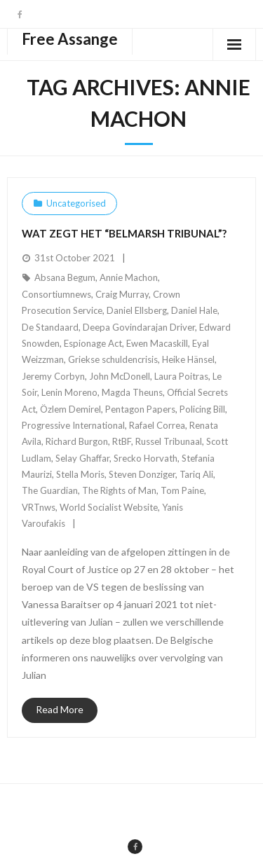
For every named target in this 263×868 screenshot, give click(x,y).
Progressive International (73, 425)
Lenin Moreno (69, 392)
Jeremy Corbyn (53, 376)
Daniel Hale (194, 310)
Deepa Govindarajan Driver (139, 327)
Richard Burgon (77, 441)
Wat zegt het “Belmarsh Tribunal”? (124, 233)
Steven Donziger (142, 474)
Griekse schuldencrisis (113, 359)
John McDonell (120, 376)
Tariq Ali (196, 474)
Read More (60, 709)
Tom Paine (182, 490)
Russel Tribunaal (169, 441)
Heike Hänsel (188, 359)
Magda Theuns (132, 392)
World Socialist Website (109, 507)
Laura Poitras (181, 376)
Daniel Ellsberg (137, 310)
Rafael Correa (157, 425)
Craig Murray (122, 294)
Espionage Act (93, 343)
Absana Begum (65, 277)
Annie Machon (129, 277)
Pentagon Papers (140, 409)
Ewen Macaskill (157, 343)
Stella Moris (80, 474)
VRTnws (39, 507)
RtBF (122, 441)
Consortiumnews (56, 294)
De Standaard (50, 327)
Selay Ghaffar (82, 458)
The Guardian (50, 490)
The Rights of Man (119, 490)
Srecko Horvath (146, 458)
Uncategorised (76, 203)
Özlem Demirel (70, 409)
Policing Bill (202, 409)
